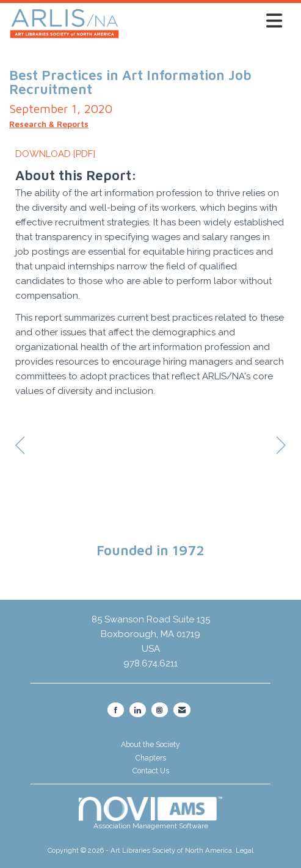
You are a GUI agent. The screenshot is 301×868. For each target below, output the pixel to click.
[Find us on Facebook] (116, 710)
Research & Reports (49, 124)
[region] (281, 446)
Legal (245, 850)
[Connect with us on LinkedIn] (138, 710)
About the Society (150, 745)
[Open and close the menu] (204, 21)
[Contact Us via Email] (182, 710)
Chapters (151, 758)
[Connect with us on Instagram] (160, 710)
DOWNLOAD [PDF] (55, 154)
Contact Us (151, 771)
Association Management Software (151, 814)
